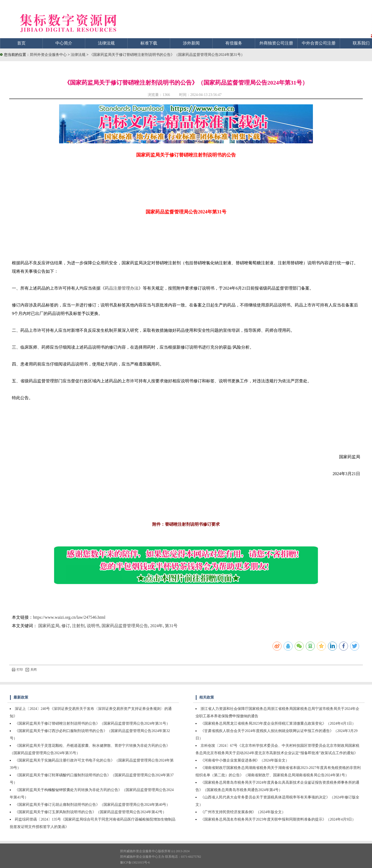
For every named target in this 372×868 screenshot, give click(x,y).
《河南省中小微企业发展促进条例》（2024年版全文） (245, 760)
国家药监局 (49, 626)
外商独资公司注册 (276, 43)
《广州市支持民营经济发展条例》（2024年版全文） (243, 812)
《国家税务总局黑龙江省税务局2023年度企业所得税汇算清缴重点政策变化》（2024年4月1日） (278, 723)
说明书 (93, 626)
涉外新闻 (191, 43)
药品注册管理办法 (122, 288)
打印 (17, 670)
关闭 (31, 670)
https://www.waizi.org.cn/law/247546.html (69, 617)
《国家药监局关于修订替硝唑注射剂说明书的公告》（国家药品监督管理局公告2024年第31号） (167, 55)
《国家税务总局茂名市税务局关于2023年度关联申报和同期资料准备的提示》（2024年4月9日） (278, 819)
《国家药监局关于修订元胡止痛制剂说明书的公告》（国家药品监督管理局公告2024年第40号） (92, 805)
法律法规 (106, 43)
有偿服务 (234, 43)
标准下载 (149, 43)
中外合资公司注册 (319, 43)
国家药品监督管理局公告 (125, 626)
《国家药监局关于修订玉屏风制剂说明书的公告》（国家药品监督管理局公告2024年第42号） (90, 812)
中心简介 (64, 43)
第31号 (171, 626)
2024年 (156, 626)
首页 (21, 43)
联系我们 (361, 43)
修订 (66, 626)
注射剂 (78, 626)
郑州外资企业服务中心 (48, 55)
